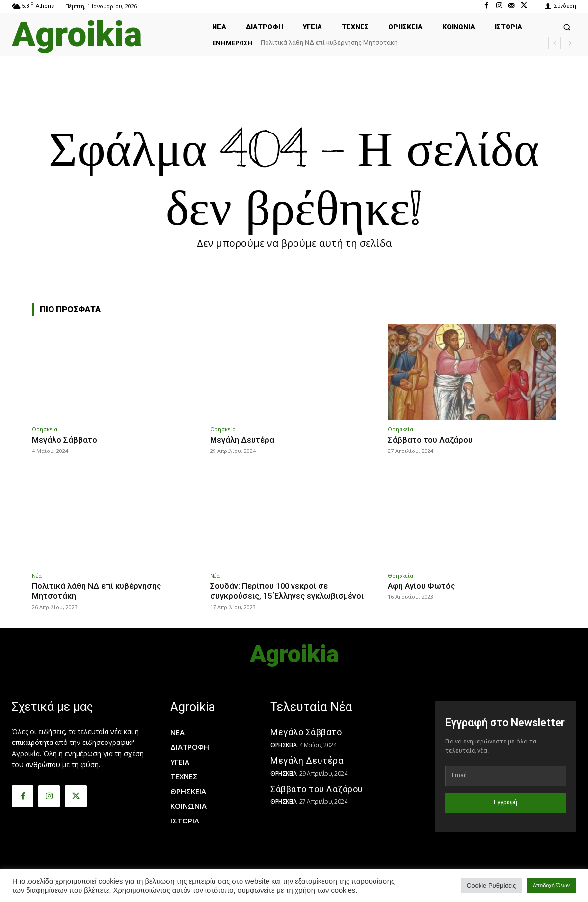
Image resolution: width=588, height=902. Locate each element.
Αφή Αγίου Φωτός (423, 585)
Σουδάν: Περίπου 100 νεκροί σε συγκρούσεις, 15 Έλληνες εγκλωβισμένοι (290, 590)
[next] (570, 43)
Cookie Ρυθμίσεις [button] (491, 886)
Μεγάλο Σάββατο (65, 440)
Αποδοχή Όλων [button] (551, 885)
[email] (506, 775)
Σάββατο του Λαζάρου (431, 440)
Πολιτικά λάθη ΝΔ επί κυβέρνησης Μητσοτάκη (329, 42)
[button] (567, 27)
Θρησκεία (45, 429)
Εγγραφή (506, 802)
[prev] (554, 43)
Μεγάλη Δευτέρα (243, 440)
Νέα (37, 575)
